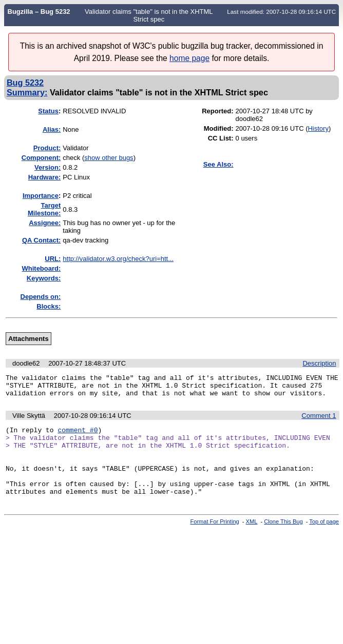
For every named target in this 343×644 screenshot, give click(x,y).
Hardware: (45, 177)
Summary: (27, 92)
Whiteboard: (41, 268)
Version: (47, 167)
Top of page (324, 540)
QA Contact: (41, 240)
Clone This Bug (283, 540)
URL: (53, 259)
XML (252, 540)
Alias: (52, 129)
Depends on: (41, 297)
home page (189, 58)
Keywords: (44, 278)
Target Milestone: (44, 209)
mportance (41, 196)
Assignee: (45, 223)
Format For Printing (215, 540)
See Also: (218, 164)
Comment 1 (319, 420)
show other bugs (109, 158)
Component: (41, 158)
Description (319, 363)
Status (48, 111)
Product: (47, 148)
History (318, 128)
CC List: (221, 138)
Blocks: (49, 306)
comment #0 (78, 436)
